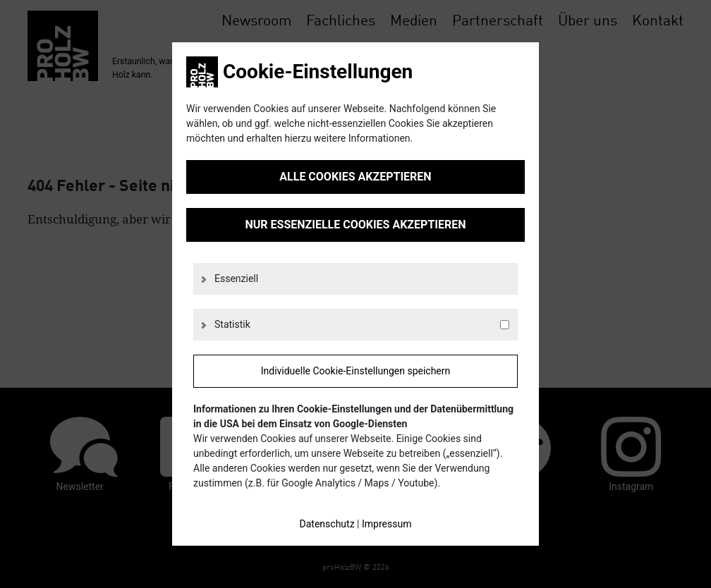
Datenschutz (327, 524)
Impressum (387, 524)
